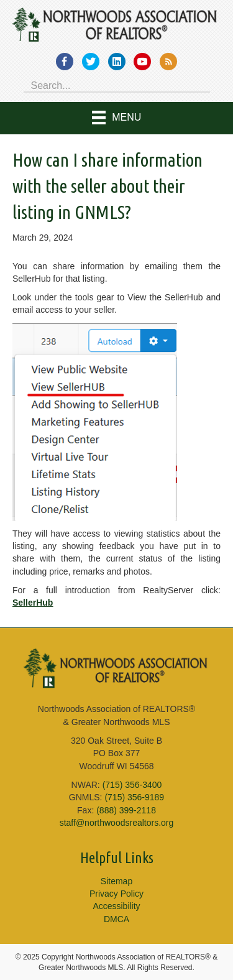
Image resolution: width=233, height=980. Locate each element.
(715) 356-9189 (134, 797)
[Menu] (117, 118)
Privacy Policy (116, 894)
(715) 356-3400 (132, 785)
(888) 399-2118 (126, 810)
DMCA (116, 919)
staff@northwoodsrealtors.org (117, 823)
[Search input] (117, 85)
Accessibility (116, 906)
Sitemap (116, 881)
